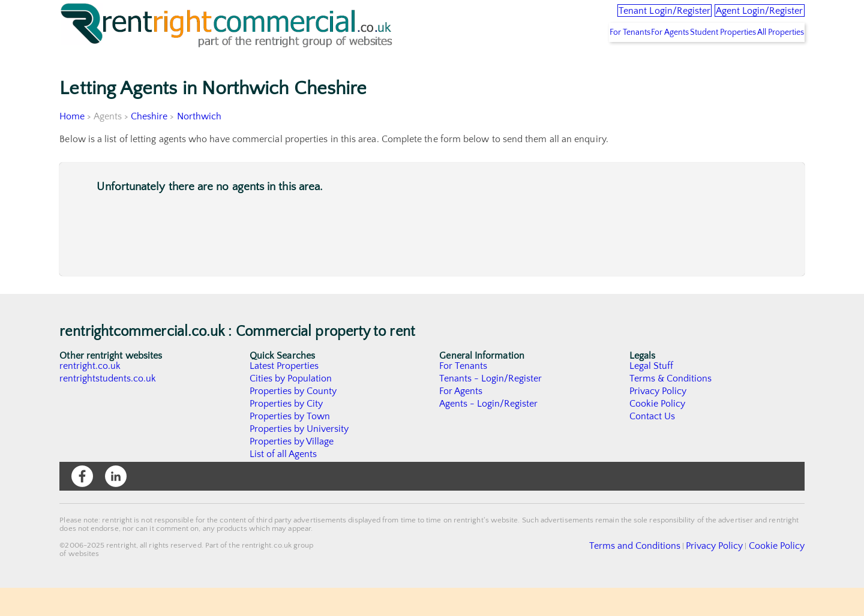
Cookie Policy (658, 432)
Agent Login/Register (744, 18)
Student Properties (700, 61)
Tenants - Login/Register (491, 407)
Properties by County (294, 419)
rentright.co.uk (90, 394)
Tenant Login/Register (614, 18)
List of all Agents (283, 482)
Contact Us (652, 444)
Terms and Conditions (663, 573)
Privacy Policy (658, 419)
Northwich (200, 145)
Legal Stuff (652, 394)
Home (72, 145)
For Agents (632, 61)
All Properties (773, 61)
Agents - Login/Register (489, 432)
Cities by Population (291, 407)
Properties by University (300, 457)
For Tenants (577, 61)
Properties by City (286, 432)
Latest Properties (284, 394)
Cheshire (150, 145)
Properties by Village (292, 470)
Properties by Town (290, 444)
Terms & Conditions (671, 407)
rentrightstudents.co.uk (108, 407)
